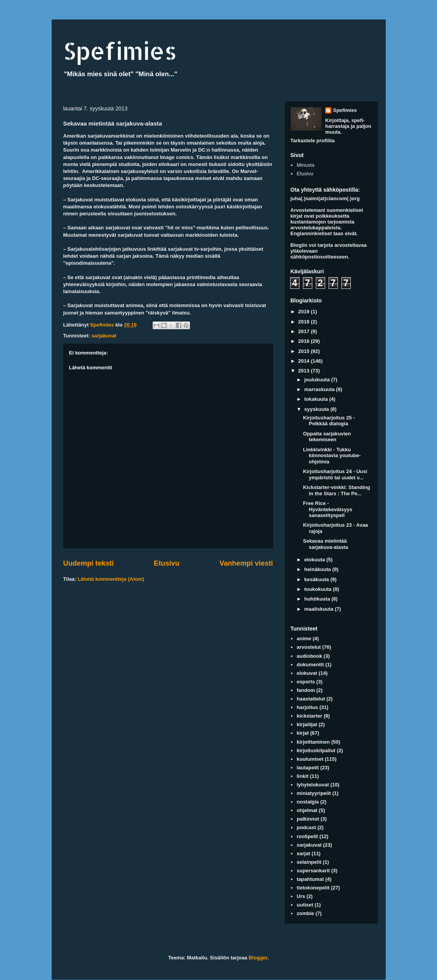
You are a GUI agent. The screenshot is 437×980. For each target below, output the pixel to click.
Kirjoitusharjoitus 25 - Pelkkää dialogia (329, 421)
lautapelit (308, 768)
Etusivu (167, 563)
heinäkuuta (318, 569)
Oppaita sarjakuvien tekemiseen (327, 437)
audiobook (310, 656)
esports (306, 682)
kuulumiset (310, 759)
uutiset (305, 905)
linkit (303, 776)
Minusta (306, 165)
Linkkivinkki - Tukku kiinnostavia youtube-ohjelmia (332, 456)
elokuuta (315, 560)
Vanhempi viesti (246, 563)
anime (304, 638)
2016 (305, 341)
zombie (306, 913)
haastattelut (311, 699)
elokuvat (307, 673)
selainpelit (309, 862)
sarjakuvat (104, 336)
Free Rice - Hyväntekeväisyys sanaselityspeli (328, 509)
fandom (306, 690)
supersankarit (313, 871)
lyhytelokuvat (313, 785)
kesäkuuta (317, 579)
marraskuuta (320, 389)
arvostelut (309, 647)
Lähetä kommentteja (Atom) (111, 579)
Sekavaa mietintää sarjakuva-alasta (326, 544)
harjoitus (307, 707)
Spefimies (120, 51)
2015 (305, 351)
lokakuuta (317, 399)
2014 (305, 361)
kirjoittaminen (313, 742)
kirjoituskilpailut (316, 750)
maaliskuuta (319, 609)
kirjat (303, 733)
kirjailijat (307, 724)
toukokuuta (319, 589)
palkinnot (308, 819)
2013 (305, 371)
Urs (301, 896)
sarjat (304, 853)
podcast (306, 827)
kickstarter (310, 716)
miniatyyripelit (314, 793)
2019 (305, 312)
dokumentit (310, 665)
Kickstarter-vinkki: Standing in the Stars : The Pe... (337, 490)
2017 (305, 331)
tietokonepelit (313, 888)
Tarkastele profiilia (313, 141)
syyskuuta (317, 409)
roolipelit (307, 836)
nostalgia (308, 802)
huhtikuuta (318, 599)
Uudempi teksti (89, 563)
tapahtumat (310, 879)
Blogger (258, 958)
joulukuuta (318, 380)
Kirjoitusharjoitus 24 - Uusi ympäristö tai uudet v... (335, 474)
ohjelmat (307, 810)
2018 (305, 322)
